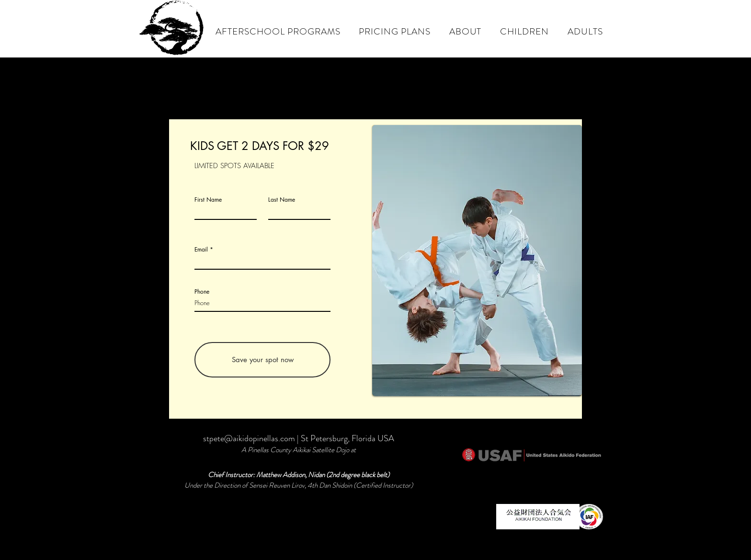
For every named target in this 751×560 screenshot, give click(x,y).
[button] (465, 31)
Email (201, 250)
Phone (202, 292)
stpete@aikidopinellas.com (249, 438)
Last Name (282, 200)
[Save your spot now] (262, 360)
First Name (208, 200)
